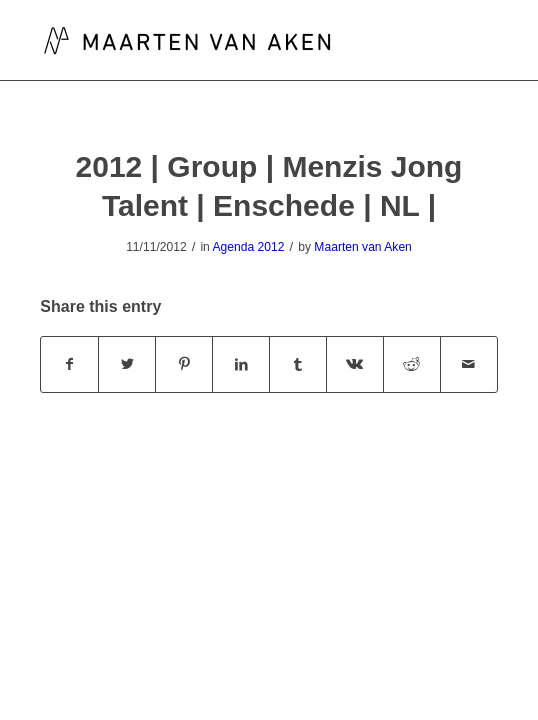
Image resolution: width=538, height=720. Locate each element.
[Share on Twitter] (127, 364)
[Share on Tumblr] (298, 364)
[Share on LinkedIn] (241, 364)
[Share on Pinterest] (184, 364)
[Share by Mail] (469, 364)
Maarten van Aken (362, 247)
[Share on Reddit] (412, 364)
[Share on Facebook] (69, 364)
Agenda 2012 (249, 247)
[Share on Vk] (355, 364)
